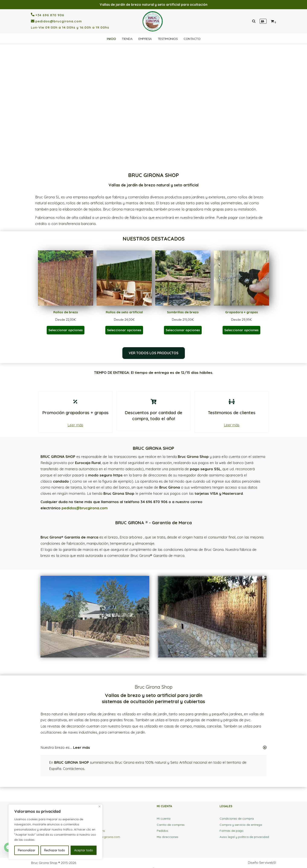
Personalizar (27, 850)
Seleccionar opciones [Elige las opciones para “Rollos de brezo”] (66, 330)
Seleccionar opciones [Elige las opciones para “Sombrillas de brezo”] (183, 330)
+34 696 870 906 (49, 15)
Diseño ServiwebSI (262, 863)
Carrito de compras (171, 825)
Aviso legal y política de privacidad (244, 837)
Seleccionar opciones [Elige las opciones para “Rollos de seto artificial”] (124, 330)
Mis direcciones (167, 837)
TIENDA (127, 39)
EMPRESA (145, 39)
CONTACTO (192, 39)
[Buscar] (254, 21)
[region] (153, 108)
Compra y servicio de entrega (241, 825)
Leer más (75, 425)
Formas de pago (232, 831)
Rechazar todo (55, 850)
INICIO (111, 39)
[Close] (99, 806)
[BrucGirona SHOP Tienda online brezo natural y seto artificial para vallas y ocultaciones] (154, 21)
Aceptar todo (84, 850)
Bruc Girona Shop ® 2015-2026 (54, 863)
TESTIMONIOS (168, 39)
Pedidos (162, 831)
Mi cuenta (164, 819)
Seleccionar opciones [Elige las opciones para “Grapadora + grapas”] (241, 330)
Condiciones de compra (237, 819)
